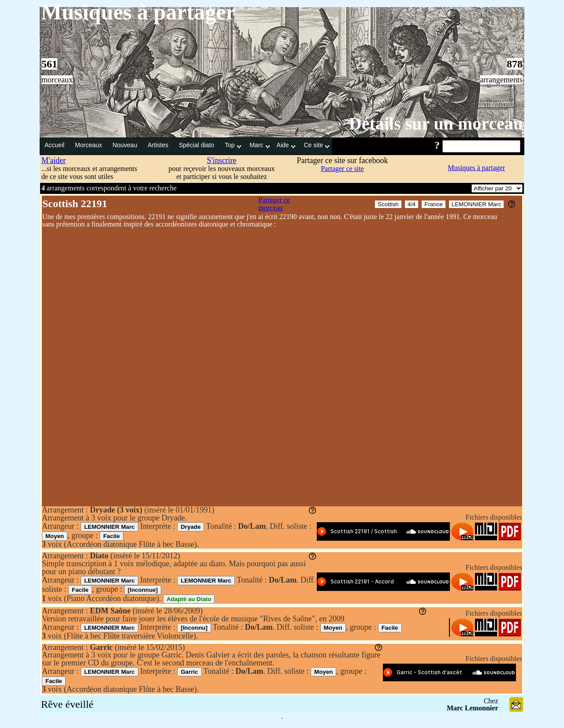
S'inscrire (221, 160)
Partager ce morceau (275, 204)
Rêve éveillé (67, 704)
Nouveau (126, 145)
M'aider (54, 160)
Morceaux (89, 145)
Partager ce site (342, 169)
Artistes (159, 145)
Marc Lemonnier (473, 708)
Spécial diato (197, 145)
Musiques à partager (476, 168)
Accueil (55, 145)
